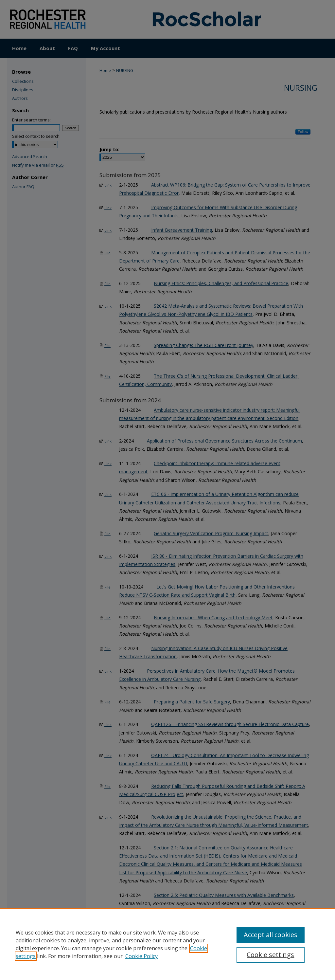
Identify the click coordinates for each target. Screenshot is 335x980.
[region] (167, 944)
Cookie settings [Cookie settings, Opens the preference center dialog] (270, 955)
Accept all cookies (271, 935)
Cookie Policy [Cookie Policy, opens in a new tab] (141, 956)
